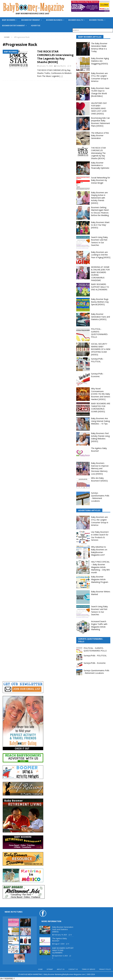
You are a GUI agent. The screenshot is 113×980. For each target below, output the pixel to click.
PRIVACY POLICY (105, 969)
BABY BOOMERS (9, 20)
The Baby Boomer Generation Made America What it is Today (99, 47)
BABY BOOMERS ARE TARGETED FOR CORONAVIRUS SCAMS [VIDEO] (101, 407)
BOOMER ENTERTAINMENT (14, 25)
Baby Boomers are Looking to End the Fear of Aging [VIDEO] (101, 255)
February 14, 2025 (61, 935)
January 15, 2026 (46, 66)
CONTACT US (73, 969)
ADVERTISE (36, 25)
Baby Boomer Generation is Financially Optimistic (100, 165)
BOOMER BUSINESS (54, 20)
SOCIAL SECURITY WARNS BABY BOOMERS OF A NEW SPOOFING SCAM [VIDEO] (101, 349)
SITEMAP (50, 969)
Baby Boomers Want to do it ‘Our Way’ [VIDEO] (100, 225)
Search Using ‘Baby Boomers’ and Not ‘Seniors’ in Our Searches (99, 241)
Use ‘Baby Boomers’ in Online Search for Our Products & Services (100, 536)
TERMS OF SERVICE (88, 969)
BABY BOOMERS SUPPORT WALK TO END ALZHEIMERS (100, 287)
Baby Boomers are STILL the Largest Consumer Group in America (100, 77)
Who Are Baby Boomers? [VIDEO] (99, 479)
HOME (40, 969)
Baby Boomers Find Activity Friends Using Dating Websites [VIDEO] (100, 437)
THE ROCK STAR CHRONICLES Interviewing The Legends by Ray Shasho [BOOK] (55, 57)
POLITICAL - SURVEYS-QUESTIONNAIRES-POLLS (100, 333)
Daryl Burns (61, 66)
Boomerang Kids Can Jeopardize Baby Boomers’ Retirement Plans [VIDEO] (100, 122)
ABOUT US (61, 969)
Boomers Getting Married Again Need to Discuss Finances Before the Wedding (100, 211)
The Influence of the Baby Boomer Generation (100, 136)
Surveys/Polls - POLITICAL (98, 360)
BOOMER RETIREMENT (31, 20)
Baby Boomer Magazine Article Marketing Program (100, 579)
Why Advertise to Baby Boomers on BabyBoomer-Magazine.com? (99, 551)
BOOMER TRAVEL (96, 20)
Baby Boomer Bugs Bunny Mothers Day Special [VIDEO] (100, 302)
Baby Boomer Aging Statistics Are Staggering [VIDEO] (100, 61)
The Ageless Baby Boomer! (60, 940)
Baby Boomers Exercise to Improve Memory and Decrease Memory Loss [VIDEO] (100, 468)
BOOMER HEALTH (76, 20)
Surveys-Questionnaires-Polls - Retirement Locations (100, 497)
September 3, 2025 (61, 956)
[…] (61, 76)
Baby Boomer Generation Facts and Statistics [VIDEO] (100, 317)
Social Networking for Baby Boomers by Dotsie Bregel (101, 180)
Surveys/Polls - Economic (98, 375)
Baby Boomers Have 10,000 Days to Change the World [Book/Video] (100, 92)
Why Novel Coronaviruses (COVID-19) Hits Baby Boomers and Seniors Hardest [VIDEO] (101, 394)
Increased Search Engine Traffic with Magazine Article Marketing (99, 625)
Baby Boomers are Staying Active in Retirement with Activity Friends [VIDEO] (99, 198)
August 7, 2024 (59, 944)
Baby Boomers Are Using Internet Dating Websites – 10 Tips (100, 421)
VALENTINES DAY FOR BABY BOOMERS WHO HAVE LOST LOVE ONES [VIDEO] (99, 108)
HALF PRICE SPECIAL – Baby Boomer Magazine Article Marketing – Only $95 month (100, 567)
